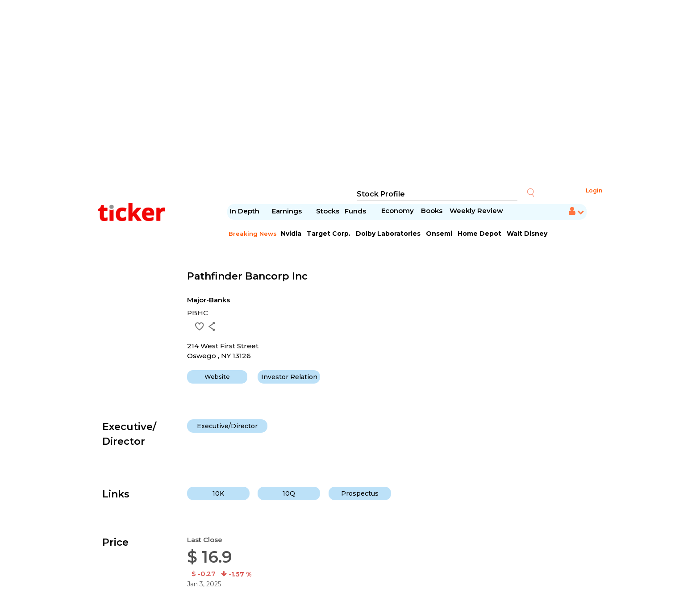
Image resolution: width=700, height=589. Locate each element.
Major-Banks (208, 300)
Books (432, 211)
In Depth (245, 211)
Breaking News (253, 234)
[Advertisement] (350, 94)
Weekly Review (476, 211)
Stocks (328, 211)
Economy (398, 211)
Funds (356, 211)
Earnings (288, 211)
